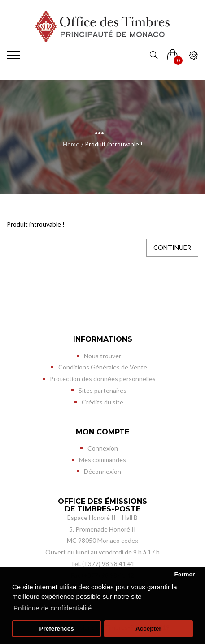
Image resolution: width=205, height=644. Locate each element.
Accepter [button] (148, 629)
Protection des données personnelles (103, 379)
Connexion (103, 448)
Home (71, 144)
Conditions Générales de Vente (103, 367)
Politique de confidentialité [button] (52, 608)
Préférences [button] (56, 629)
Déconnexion (102, 471)
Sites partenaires (102, 390)
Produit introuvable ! (114, 144)
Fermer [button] (184, 574)
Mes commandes (102, 460)
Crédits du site (102, 402)
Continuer (172, 247)
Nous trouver (102, 356)
